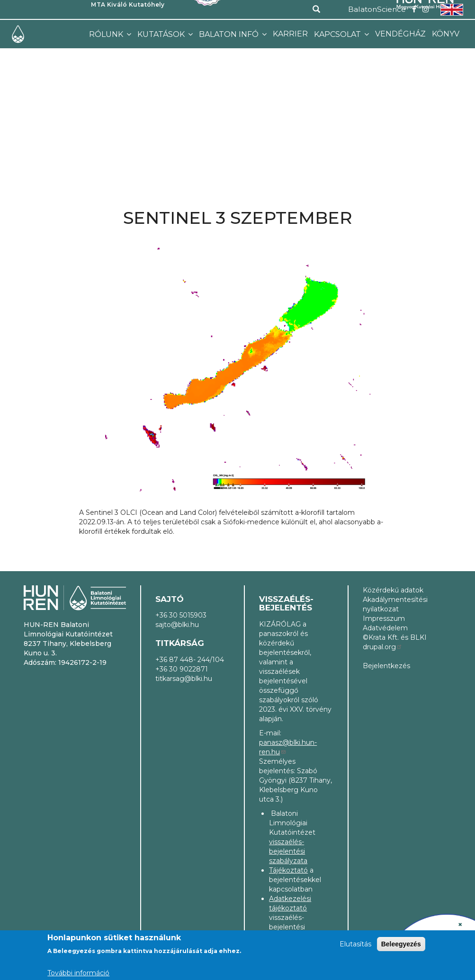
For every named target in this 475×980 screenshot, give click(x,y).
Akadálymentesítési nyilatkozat (395, 604)
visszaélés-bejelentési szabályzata (288, 851)
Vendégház (400, 34)
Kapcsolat (338, 34)
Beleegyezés (401, 944)
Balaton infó (230, 34)
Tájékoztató (288, 870)
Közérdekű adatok (393, 590)
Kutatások (162, 34)
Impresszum (384, 618)
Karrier (290, 34)
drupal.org (383, 647)
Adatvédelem (385, 628)
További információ (78, 973)
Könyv (446, 34)
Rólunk (107, 34)
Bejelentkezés (386, 666)
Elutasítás (355, 944)
